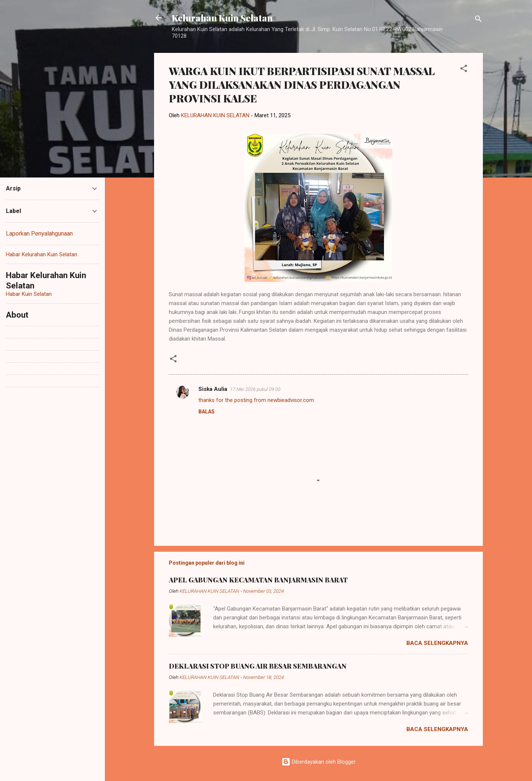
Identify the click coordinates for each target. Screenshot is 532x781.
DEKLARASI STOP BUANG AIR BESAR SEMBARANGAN (258, 666)
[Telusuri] (478, 20)
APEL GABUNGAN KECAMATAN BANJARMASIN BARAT (258, 580)
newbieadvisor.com (291, 400)
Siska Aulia (213, 389)
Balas (207, 412)
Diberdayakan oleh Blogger (319, 762)
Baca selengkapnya (437, 643)
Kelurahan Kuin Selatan (222, 18)
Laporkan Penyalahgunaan (39, 234)
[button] (464, 70)
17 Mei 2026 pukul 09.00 (255, 389)
